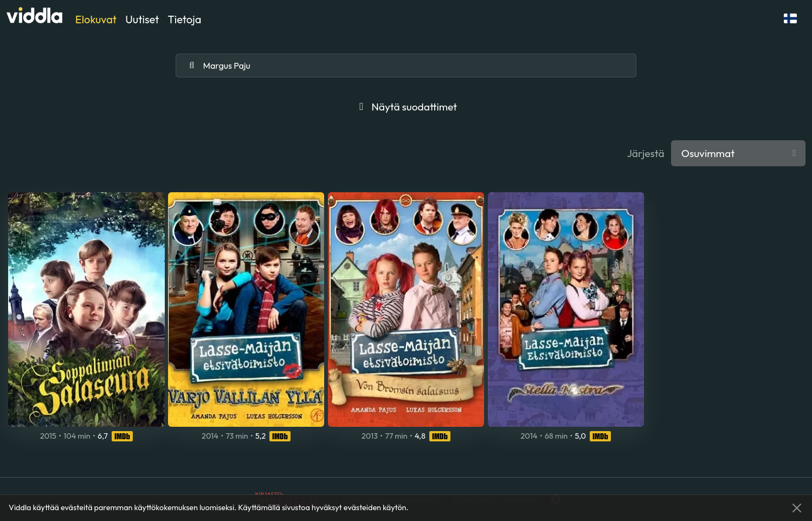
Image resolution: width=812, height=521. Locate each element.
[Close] (797, 508)
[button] (790, 18)
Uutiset (142, 19)
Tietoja (184, 19)
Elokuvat (96, 19)
